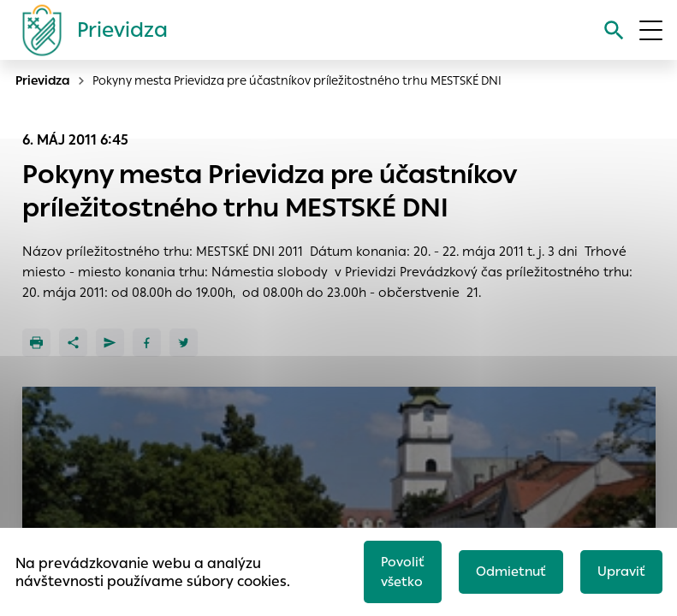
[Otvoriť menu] (651, 30)
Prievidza (43, 80)
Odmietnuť (511, 571)
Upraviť (621, 571)
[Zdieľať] (73, 343)
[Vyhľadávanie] (614, 30)
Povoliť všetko (403, 572)
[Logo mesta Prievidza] (88, 30)
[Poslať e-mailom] (110, 343)
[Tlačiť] (36, 343)
